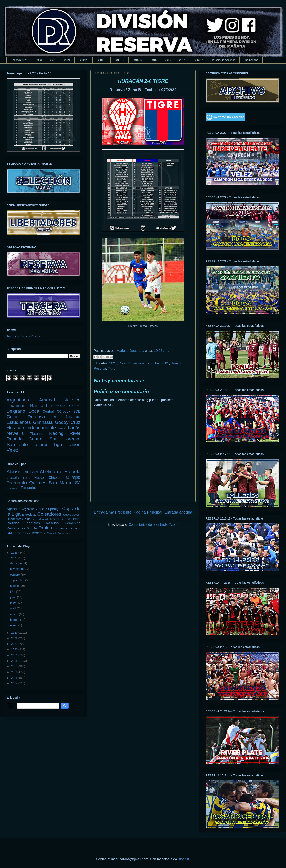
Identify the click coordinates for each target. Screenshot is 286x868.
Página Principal (148, 512)
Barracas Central (66, 406)
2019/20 (83, 60)
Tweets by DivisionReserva (24, 336)
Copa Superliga (48, 509)
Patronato (17, 483)
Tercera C (39, 533)
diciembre (17, 563)
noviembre (17, 569)
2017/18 (119, 60)
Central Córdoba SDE (61, 412)
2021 (67, 60)
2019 (15, 655)
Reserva (100, 368)
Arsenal (47, 400)
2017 (15, 666)
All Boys (31, 472)
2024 (113, 363)
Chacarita (13, 478)
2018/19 (101, 60)
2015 (168, 60)
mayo (14, 603)
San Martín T (13, 488)
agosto (15, 586)
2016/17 (138, 60)
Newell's (15, 433)
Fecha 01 (162, 363)
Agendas (13, 509)
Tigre (111, 368)
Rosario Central (25, 439)
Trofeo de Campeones (59, 533)
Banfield (38, 406)
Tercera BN (22, 533)
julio (13, 591)
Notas (55, 519)
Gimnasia (43, 422)
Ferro (27, 478)
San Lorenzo (65, 439)
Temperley (29, 488)
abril (13, 608)
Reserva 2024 (19, 60)
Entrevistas (29, 515)
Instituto (62, 428)
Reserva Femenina (63, 523)
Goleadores (49, 514)
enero (14, 625)
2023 (39, 60)
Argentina (28, 509)
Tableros (60, 528)
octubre (15, 575)
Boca (34, 411)
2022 (53, 60)
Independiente (41, 428)
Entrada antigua (178, 512)
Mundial (43, 519)
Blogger (183, 859)
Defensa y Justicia (54, 417)
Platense (37, 434)
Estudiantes (19, 422)
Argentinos (18, 400)
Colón (13, 417)
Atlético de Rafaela (60, 472)
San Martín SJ (65, 483)
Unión (74, 444)
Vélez (12, 450)
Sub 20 (32, 528)
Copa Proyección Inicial (136, 363)
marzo (15, 614)
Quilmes (38, 483)
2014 (182, 60)
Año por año (251, 60)
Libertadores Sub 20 (21, 519)
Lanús (74, 428)
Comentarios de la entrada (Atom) (153, 525)
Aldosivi (15, 472)
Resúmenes (16, 528)
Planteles (33, 523)
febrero (15, 620)
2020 (15, 649)
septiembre (18, 580)
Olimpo (73, 477)
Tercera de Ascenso (223, 60)
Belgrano (16, 411)
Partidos (13, 523)
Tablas (45, 528)
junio (14, 597)
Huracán (177, 363)
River (75, 433)
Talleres (41, 444)
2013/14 (198, 60)
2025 (15, 553)
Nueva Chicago (48, 478)
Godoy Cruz (68, 422)
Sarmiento (17, 444)
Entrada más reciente (113, 512)
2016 (154, 60)
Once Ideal (71, 519)
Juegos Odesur (71, 515)
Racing (56, 433)
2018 (15, 661)
